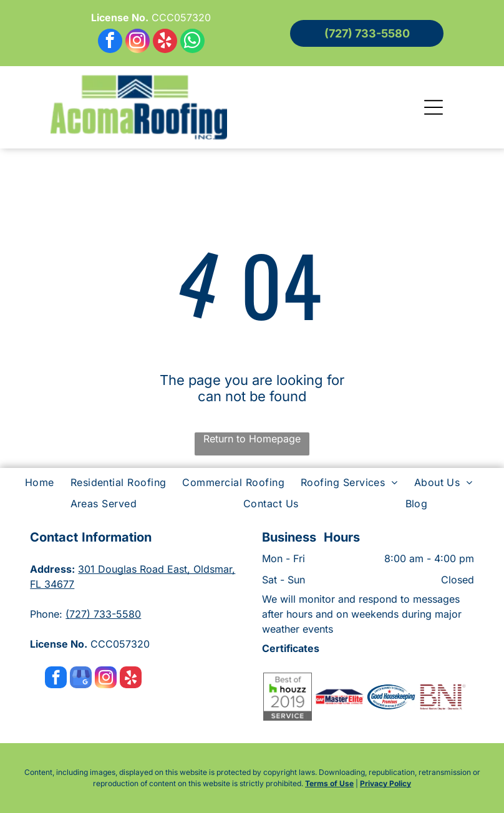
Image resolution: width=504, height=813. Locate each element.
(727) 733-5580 (103, 614)
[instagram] (138, 42)
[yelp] (165, 42)
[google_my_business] (81, 679)
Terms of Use (329, 783)
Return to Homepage (252, 439)
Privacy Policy (385, 783)
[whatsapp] (192, 42)
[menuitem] (43, 482)
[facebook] (110, 42)
